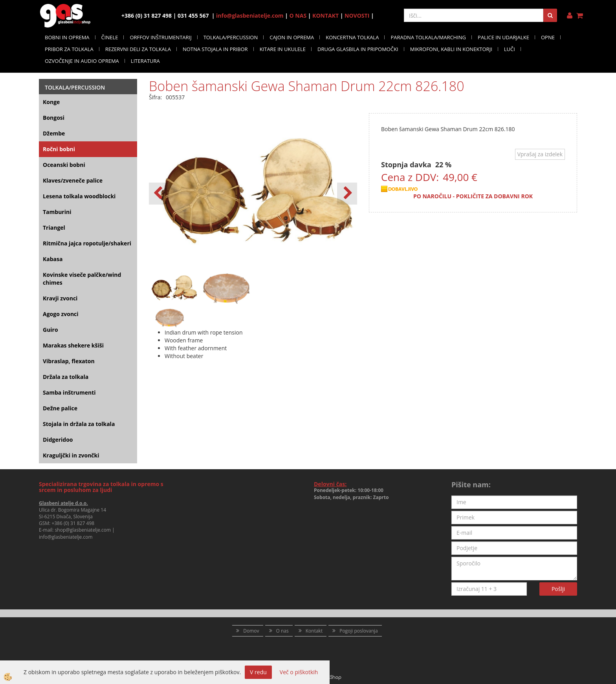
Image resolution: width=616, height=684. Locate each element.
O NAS (298, 16)
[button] (347, 194)
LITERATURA (145, 61)
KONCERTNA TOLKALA (352, 37)
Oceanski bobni (64, 165)
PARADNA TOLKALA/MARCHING (428, 37)
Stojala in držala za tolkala (79, 424)
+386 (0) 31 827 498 (73, 523)
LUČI (510, 49)
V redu (258, 672)
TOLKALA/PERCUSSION (231, 37)
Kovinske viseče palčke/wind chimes (82, 279)
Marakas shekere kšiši (73, 345)
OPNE (548, 37)
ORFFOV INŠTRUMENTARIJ (160, 37)
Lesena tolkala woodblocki (79, 196)
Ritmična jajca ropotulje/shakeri (87, 243)
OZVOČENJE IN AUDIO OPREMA (82, 61)
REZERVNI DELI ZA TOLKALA (138, 49)
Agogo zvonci (61, 314)
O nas (282, 631)
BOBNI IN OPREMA (67, 37)
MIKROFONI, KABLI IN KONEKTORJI (451, 49)
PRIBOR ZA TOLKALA (69, 49)
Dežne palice (60, 408)
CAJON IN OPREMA (292, 37)
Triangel (54, 228)
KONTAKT (325, 16)
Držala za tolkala (66, 377)
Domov (251, 631)
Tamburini (57, 212)
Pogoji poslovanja (359, 631)
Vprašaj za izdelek (540, 154)
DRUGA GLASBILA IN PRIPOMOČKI (358, 49)
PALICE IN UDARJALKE (503, 37)
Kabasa (53, 259)
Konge (51, 102)
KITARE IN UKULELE (283, 49)
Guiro (50, 330)
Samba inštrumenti (69, 392)
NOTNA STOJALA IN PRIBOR (215, 49)
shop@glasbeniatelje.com (83, 530)
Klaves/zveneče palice (73, 180)
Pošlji (558, 589)
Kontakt (314, 631)
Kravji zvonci (60, 298)
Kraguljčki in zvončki (71, 455)
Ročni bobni (59, 149)
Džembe (54, 133)
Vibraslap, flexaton (69, 361)
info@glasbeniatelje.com (250, 16)
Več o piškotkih (299, 672)
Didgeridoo (58, 440)
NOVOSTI (357, 16)
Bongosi (54, 118)
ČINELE (110, 37)
